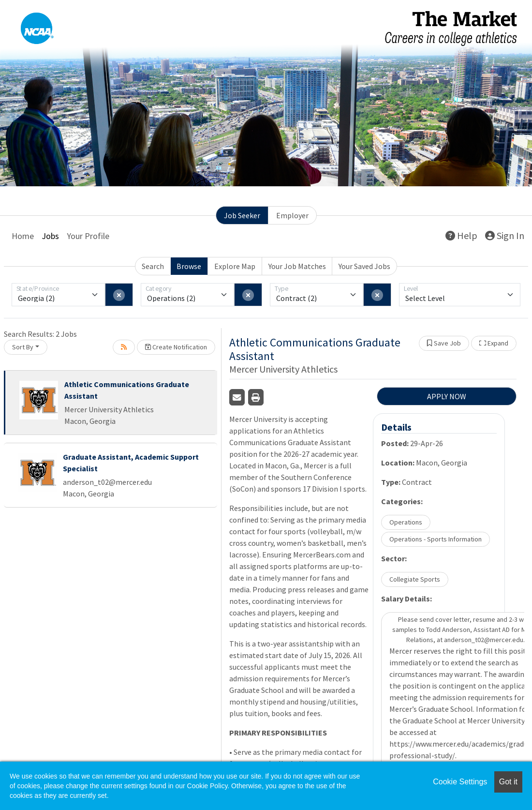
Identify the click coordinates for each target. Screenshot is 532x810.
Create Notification (176, 347)
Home (23, 236)
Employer (292, 215)
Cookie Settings (460, 782)
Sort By (23, 347)
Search (153, 266)
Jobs (50, 236)
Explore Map (235, 266)
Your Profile (88, 236)
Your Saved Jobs (364, 266)
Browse (189, 266)
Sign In (505, 235)
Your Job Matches (297, 266)
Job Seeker (242, 215)
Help (461, 235)
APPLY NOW (447, 396)
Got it (508, 782)
